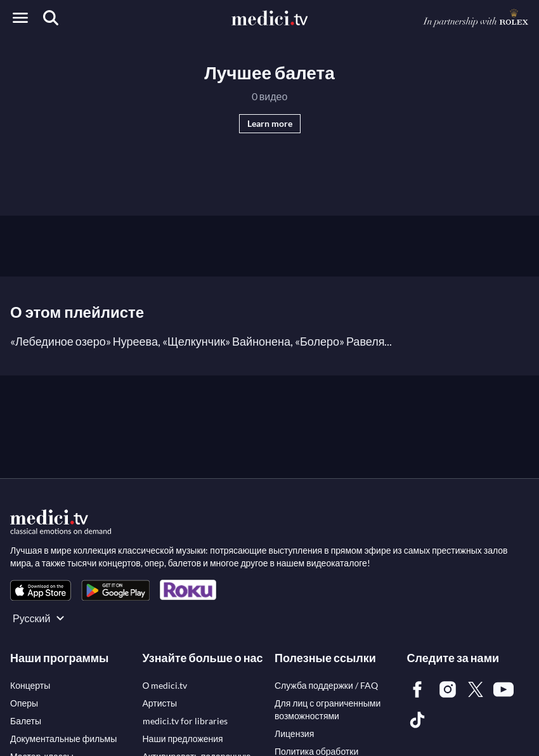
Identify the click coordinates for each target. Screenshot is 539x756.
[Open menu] (20, 18)
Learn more (270, 123)
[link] (41, 590)
